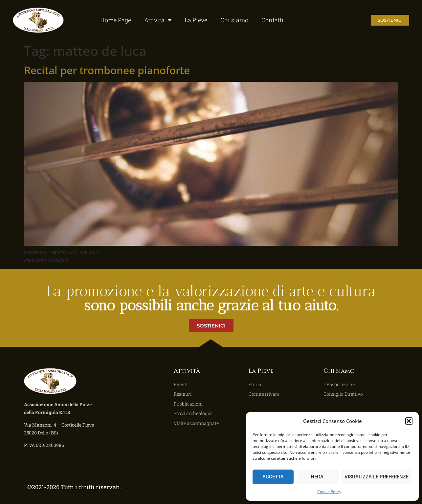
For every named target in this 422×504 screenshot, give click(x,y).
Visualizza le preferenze (377, 477)
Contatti (273, 20)
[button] (409, 421)
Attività (158, 20)
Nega (317, 477)
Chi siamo (234, 20)
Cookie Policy (329, 492)
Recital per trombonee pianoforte (107, 70)
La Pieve (196, 20)
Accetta (273, 477)
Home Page (116, 20)
